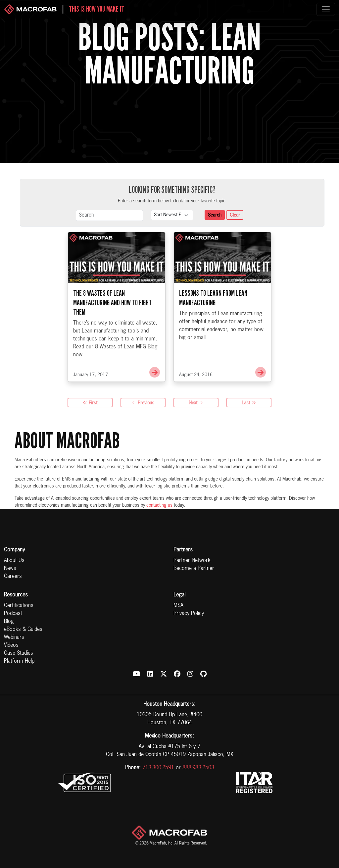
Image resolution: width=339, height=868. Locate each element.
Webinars (14, 638)
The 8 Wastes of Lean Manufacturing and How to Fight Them (112, 302)
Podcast (13, 614)
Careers (13, 577)
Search (215, 215)
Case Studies (19, 653)
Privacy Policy (189, 614)
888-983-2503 (198, 768)
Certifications (19, 606)
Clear (235, 215)
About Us (14, 561)
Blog (9, 622)
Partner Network (192, 561)
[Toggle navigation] (326, 9)
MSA (178, 606)
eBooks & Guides (23, 630)
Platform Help (19, 661)
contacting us (159, 505)
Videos (11, 645)
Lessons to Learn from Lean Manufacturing (213, 298)
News (10, 569)
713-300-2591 (158, 768)
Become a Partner (194, 569)
